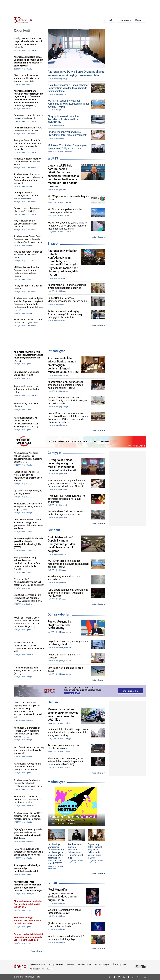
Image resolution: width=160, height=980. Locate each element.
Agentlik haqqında (38, 964)
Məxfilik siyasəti (37, 969)
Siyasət (53, 244)
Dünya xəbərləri (59, 614)
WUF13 (53, 158)
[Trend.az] (23, 20)
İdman (52, 883)
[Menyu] (140, 20)
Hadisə (53, 702)
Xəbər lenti (22, 30)
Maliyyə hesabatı (56, 964)
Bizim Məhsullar (85, 964)
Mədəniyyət (56, 782)
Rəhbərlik (70, 964)
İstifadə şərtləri (119, 964)
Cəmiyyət (54, 453)
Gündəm (54, 530)
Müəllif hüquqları (102, 964)
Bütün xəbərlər (97, 237)
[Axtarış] (105, 20)
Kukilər (50, 969)
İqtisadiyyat (56, 351)
